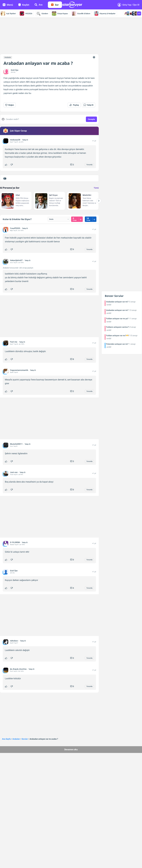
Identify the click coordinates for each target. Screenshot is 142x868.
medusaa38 (15, 140)
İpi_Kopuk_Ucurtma (18, 669)
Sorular (25, 739)
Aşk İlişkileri (8, 13)
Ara (39, 5)
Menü (8, 5)
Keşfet (24, 5)
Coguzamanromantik (19, 370)
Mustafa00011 (16, 444)
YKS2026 (26, 13)
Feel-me (14, 342)
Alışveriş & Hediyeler (105, 13)
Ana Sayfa (6, 739)
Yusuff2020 (15, 228)
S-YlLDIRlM (15, 542)
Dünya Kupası (60, 13)
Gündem (42, 13)
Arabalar (8, 57)
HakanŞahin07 (16, 260)
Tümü (96, 188)
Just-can (14, 472)
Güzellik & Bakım (81, 13)
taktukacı (14, 641)
